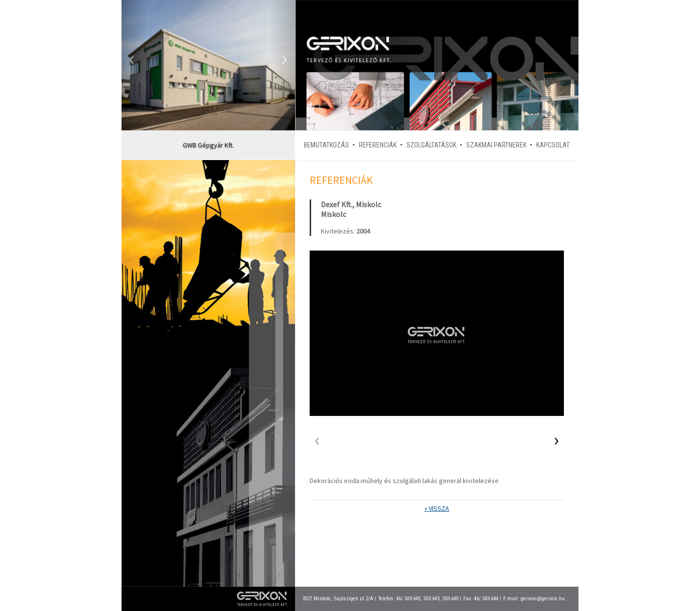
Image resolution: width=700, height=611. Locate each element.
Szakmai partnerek (496, 145)
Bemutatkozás (326, 145)
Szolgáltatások (431, 145)
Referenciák (378, 145)
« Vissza (437, 508)
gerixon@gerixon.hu (543, 599)
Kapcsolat (553, 145)
